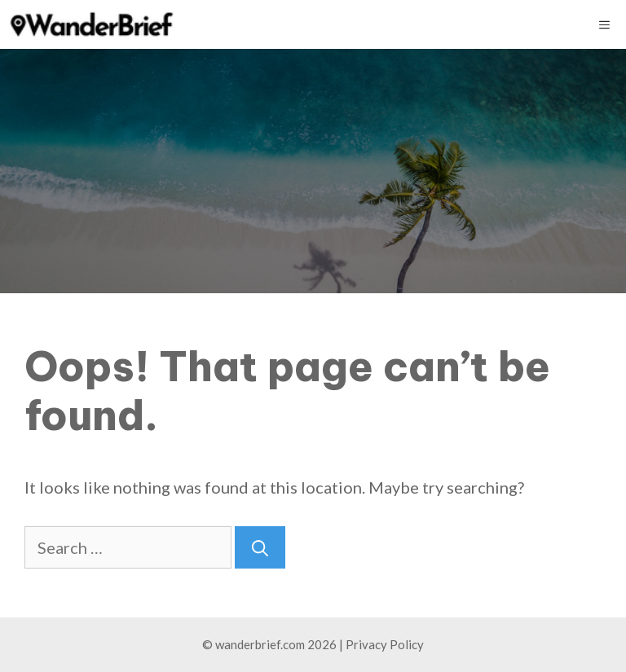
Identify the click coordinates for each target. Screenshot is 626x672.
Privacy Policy (385, 644)
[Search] (260, 547)
